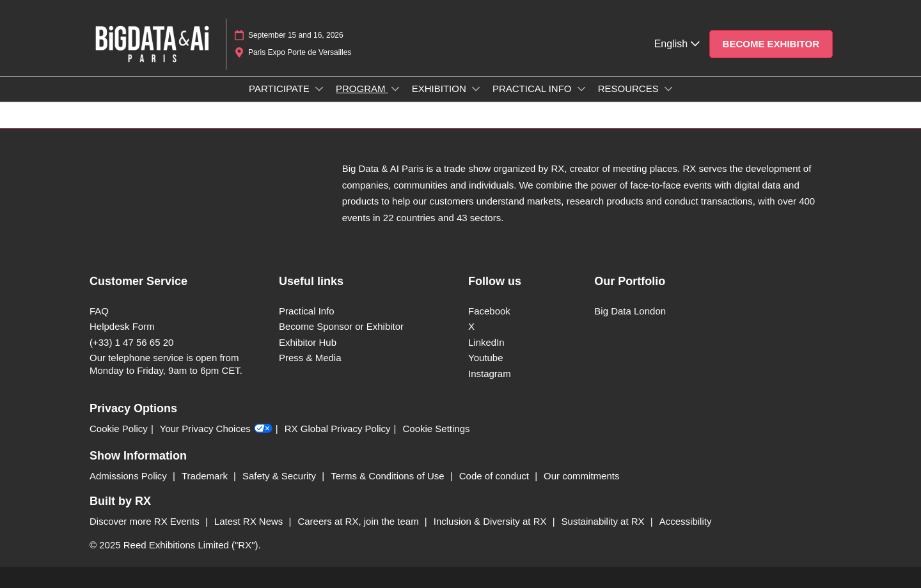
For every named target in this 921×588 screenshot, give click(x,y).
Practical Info (307, 311)
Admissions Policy (130, 476)
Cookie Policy (119, 429)
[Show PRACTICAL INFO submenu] (581, 89)
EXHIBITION (440, 89)
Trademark (206, 476)
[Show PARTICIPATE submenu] (319, 89)
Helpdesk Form (122, 326)
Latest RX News (250, 521)
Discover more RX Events (146, 521)
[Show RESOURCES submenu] (668, 89)
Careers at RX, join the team (359, 521)
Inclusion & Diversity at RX (492, 521)
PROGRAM (362, 89)
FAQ (99, 311)
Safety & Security (280, 476)
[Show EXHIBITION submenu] (476, 89)
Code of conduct (495, 476)
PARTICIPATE (280, 89)
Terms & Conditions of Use (389, 476)
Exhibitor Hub (308, 342)
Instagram (490, 374)
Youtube (486, 358)
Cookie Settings (437, 429)
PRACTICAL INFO (533, 89)
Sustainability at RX (604, 521)
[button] (771, 44)
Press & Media (310, 358)
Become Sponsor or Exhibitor (341, 326)
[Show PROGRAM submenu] (395, 89)
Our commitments (581, 476)
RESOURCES (630, 89)
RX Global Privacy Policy (338, 429)
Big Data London (630, 311)
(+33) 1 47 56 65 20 (131, 342)
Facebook (489, 311)
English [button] (677, 44)
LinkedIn (486, 342)
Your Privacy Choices (216, 429)
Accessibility (686, 521)
